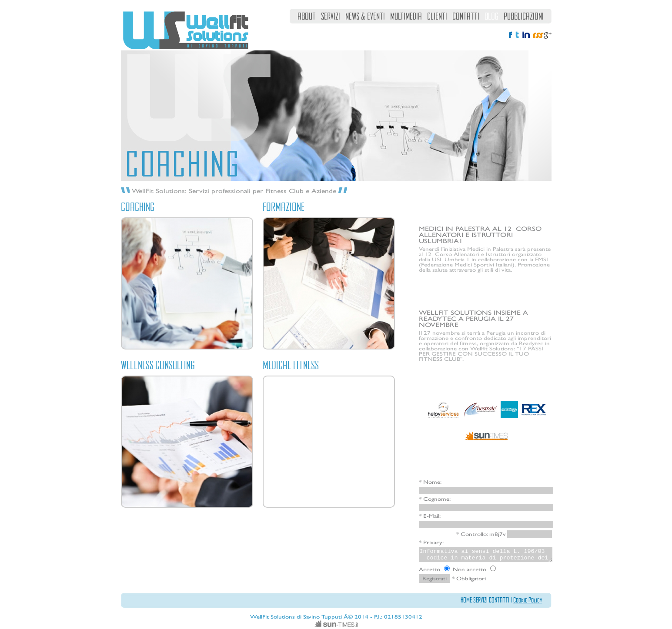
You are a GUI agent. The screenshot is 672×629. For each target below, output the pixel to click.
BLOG (491, 16)
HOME (466, 600)
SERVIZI (331, 16)
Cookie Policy (528, 600)
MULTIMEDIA (406, 16)
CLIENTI (437, 16)
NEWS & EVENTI (365, 16)
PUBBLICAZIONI (524, 16)
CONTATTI (466, 16)
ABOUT (307, 16)
